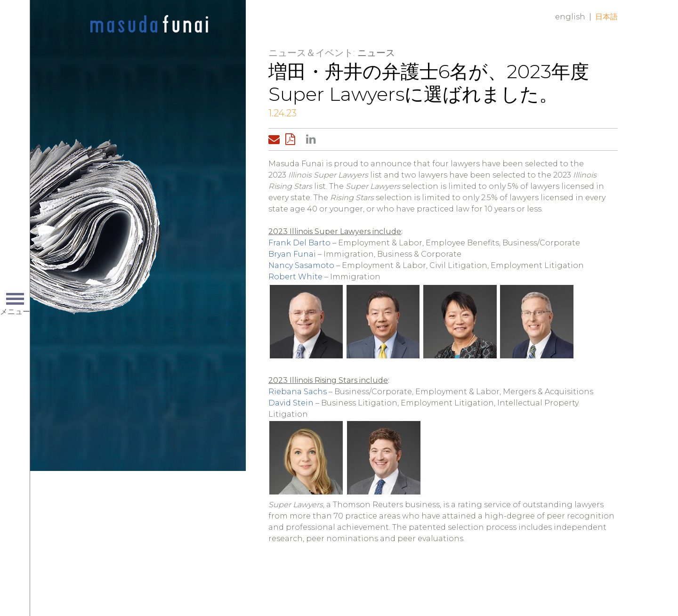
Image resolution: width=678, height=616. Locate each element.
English (570, 17)
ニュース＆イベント (311, 53)
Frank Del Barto (299, 243)
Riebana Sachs (298, 392)
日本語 (606, 17)
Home (149, 24)
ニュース (376, 53)
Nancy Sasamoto (301, 265)
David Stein (291, 403)
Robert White (295, 277)
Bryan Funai (292, 254)
